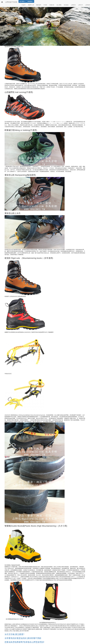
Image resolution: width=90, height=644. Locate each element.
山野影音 (73, 5)
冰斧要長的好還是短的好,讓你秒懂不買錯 (23, 638)
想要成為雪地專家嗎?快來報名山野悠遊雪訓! (24, 642)
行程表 (45, 5)
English (24, 5)
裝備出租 (52, 5)
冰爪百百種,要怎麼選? (14, 634)
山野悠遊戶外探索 (11, 2)
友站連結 (66, 5)
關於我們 (39, 5)
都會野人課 (31, 5)
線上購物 (59, 5)
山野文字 (80, 5)
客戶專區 (22, 1)
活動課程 (30, 1)
